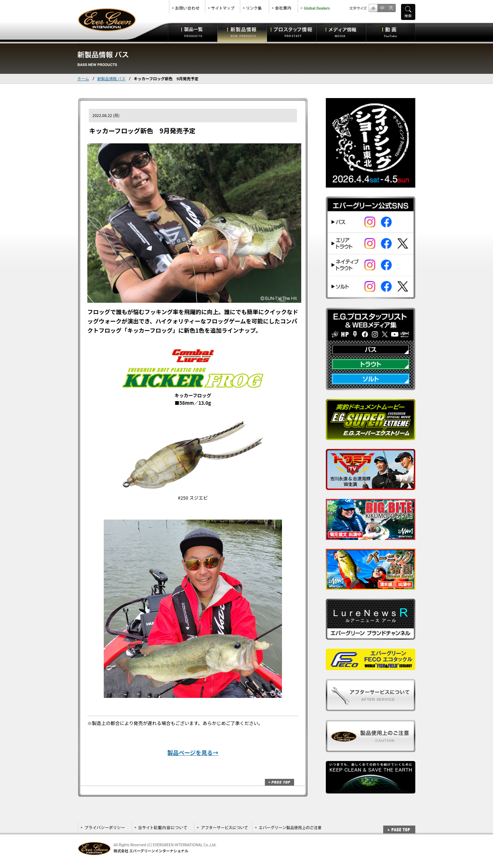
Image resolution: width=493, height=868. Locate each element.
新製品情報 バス (111, 78)
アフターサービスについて (223, 828)
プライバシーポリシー (105, 828)
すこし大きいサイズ (382, 8)
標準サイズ (373, 8)
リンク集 (255, 6)
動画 (391, 32)
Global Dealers (316, 6)
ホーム (83, 78)
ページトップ (279, 782)
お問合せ (187, 6)
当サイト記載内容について (163, 828)
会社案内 (283, 6)
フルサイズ (391, 8)
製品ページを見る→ (193, 752)
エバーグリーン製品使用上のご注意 (288, 828)
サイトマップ (223, 6)
